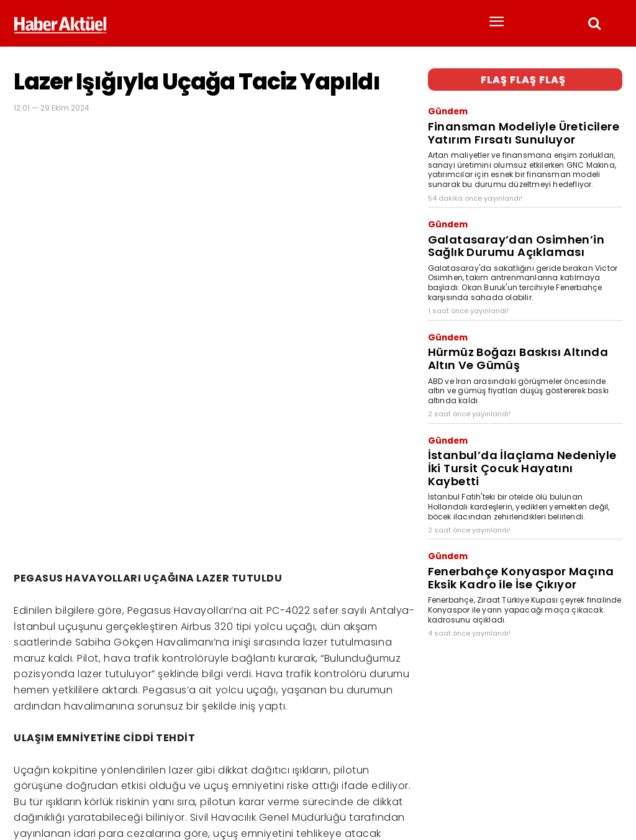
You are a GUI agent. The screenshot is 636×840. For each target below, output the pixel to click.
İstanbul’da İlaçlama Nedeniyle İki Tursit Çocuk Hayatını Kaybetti (521, 414)
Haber (25, 789)
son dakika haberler (101, 789)
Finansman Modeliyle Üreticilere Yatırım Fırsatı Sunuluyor (519, 122)
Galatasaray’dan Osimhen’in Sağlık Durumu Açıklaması (511, 222)
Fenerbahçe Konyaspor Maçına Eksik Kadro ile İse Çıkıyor (511, 505)
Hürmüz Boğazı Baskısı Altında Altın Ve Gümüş (515, 324)
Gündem (445, 107)
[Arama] (610, 767)
